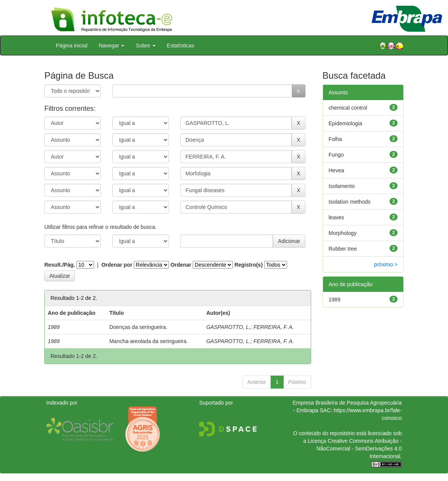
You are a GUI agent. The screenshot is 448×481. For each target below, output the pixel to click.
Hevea (336, 170)
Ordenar (181, 265)
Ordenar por (117, 265)
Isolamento (342, 186)
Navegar (112, 45)
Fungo (336, 155)
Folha (335, 139)
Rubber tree (343, 249)
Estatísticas (181, 45)
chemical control (348, 108)
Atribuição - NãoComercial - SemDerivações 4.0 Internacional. (359, 449)
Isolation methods (350, 202)
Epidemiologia (346, 123)
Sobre (145, 45)
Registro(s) (248, 265)
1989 (335, 300)
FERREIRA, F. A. (274, 327)
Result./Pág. (60, 265)
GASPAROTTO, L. (228, 327)
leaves (336, 217)
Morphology (343, 233)
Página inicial (72, 45)
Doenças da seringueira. (138, 327)
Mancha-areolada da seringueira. (149, 341)
